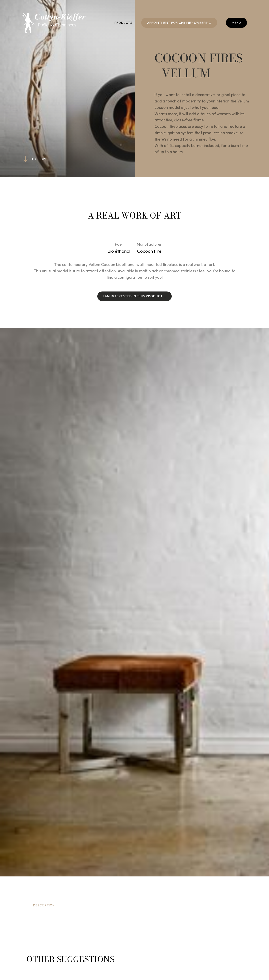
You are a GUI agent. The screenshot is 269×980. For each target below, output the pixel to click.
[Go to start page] (54, 23)
